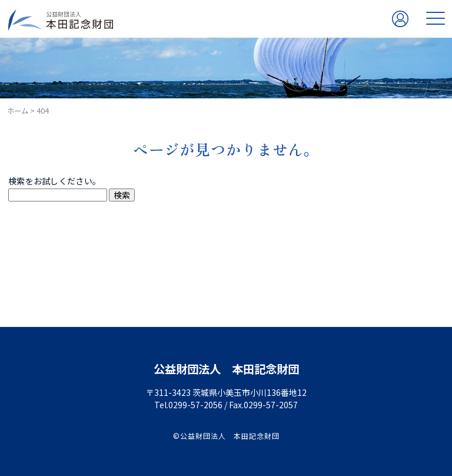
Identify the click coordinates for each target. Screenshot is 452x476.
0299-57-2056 (195, 405)
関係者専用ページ (401, 33)
